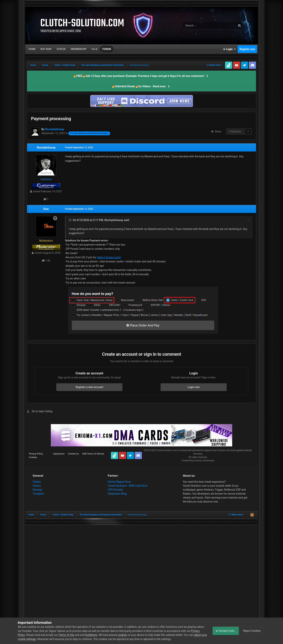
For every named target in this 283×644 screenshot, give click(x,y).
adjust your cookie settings (34, 639)
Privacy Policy (36, 454)
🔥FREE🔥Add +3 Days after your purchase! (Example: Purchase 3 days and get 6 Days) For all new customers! (139, 76)
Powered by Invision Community (198, 461)
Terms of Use (76, 635)
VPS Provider (115, 490)
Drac (46, 209)
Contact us (73, 454)
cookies (131, 635)
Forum (107, 49)
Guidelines (100, 635)
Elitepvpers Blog (117, 494)
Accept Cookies (224, 631)
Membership (78, 49)
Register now (247, 49)
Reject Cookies (252, 631)
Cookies (33, 457)
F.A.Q (95, 49)
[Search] (200, 26)
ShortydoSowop (46, 148)
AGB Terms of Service (93, 454)
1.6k (46, 261)
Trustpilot (38, 494)
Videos (37, 486)
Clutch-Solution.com (167, 450)
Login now (194, 387)
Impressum (59, 454)
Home (32, 49)
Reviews (38, 490)
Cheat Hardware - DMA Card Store (128, 486)
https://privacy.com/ (109, 257)
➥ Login (229, 49)
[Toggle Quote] (70, 220)
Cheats (37, 482)
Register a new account (89, 387)
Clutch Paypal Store (119, 482)
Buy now (46, 49)
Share (216, 131)
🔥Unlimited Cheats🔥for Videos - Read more (139, 86)
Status (61, 49)
